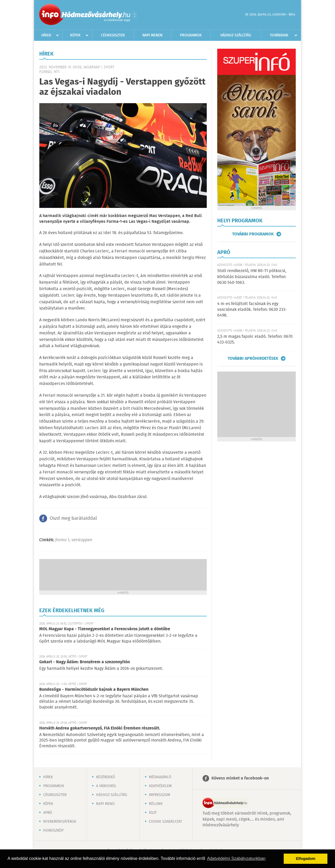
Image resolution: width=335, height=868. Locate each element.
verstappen (82, 540)
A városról (106, 786)
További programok (253, 234)
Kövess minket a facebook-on (240, 778)
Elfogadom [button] (306, 859)
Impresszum (160, 795)
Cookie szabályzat (165, 822)
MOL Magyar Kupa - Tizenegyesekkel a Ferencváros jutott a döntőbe (105, 629)
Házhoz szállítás (236, 35)
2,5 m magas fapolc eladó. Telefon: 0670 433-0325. (255, 339)
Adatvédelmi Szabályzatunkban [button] (236, 858)
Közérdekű (105, 777)
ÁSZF (153, 813)
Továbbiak (279, 35)
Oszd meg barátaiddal (73, 518)
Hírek (46, 35)
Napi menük (153, 35)
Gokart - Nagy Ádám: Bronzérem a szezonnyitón (85, 662)
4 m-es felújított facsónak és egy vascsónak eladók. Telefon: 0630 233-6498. (252, 310)
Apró (48, 813)
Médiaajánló (160, 777)
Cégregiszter (113, 35)
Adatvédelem (160, 786)
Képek (75, 35)
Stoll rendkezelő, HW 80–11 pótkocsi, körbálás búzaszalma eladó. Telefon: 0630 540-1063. (252, 277)
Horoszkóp (53, 831)
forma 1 (62, 540)
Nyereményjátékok (60, 822)
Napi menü (105, 804)
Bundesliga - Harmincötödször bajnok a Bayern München (94, 690)
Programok (191, 35)
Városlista (135, 15)
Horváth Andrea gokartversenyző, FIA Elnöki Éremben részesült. (100, 728)
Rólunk (156, 804)
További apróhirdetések (253, 358)
